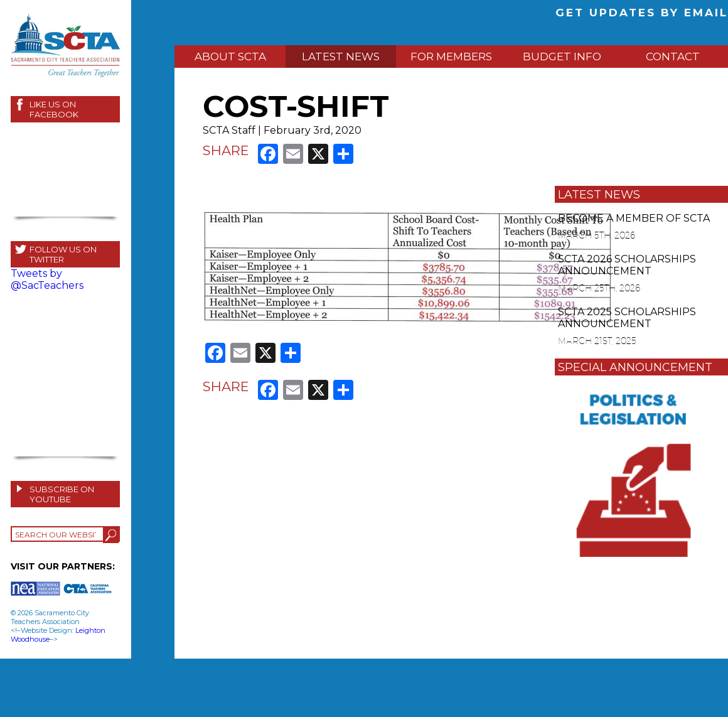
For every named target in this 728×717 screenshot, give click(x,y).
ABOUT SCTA (230, 57)
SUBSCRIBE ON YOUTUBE (62, 494)
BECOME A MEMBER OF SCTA (634, 218)
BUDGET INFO (562, 57)
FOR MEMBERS (451, 57)
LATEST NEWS (341, 57)
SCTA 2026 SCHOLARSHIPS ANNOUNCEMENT (627, 265)
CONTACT (673, 57)
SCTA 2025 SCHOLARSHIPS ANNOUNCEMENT (627, 318)
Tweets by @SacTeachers (47, 279)
